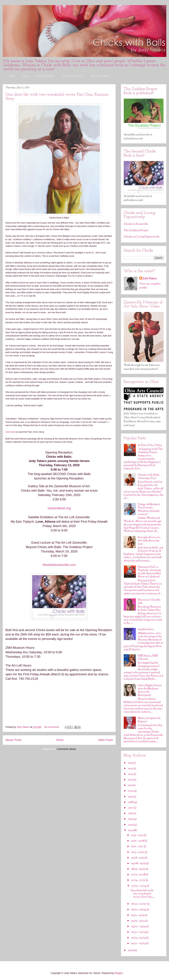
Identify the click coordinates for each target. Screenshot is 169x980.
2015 (130, 819)
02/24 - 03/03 (139, 938)
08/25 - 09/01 (138, 869)
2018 (131, 802)
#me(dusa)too (146, 629)
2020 (131, 791)
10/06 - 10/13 (138, 858)
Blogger (119, 973)
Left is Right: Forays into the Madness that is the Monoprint (150, 690)
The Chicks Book (100, 76)
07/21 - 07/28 (139, 875)
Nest (12, 76)
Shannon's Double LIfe (149, 602)
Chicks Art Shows (73, 76)
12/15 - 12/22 (138, 835)
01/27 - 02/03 (139, 943)
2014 (131, 825)
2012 (131, 950)
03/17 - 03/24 (139, 932)
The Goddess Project (136, 231)
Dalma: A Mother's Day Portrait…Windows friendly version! (149, 509)
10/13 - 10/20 (138, 852)
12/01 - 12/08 (138, 841)
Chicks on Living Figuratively (142, 237)
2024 (131, 769)
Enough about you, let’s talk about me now (149, 541)
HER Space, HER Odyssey (148, 658)
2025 (131, 763)
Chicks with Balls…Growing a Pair (149, 477)
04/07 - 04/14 (139, 927)
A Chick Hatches (45, 76)
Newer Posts (13, 740)
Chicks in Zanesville (136, 224)
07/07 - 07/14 (139, 886)
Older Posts (105, 740)
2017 (131, 808)
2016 (131, 814)
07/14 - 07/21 (138, 880)
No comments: (52, 727)
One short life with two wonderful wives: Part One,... (143, 894)
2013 (131, 830)
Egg (25, 76)
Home (60, 740)
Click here (10, 432)
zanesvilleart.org (59, 508)
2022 (131, 780)
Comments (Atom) (66, 749)
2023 (131, 774)
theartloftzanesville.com (59, 565)
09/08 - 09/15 (139, 863)
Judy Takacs (150, 279)
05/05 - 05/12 (138, 921)
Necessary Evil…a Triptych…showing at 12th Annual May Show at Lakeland (149, 572)
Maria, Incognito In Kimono (149, 720)
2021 (131, 785)
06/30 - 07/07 (139, 904)
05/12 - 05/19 (138, 915)
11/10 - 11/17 (137, 847)
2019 (131, 797)
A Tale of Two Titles (150, 445)
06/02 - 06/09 (139, 910)
